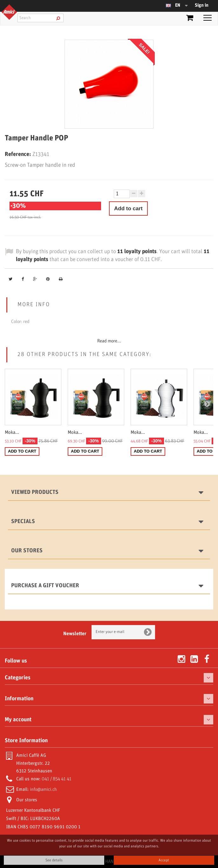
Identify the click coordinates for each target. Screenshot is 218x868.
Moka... (12, 433)
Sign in (202, 5)
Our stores (27, 551)
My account (18, 720)
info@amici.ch (43, 790)
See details (54, 860)
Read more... (109, 341)
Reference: (18, 154)
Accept (164, 860)
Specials (23, 521)
